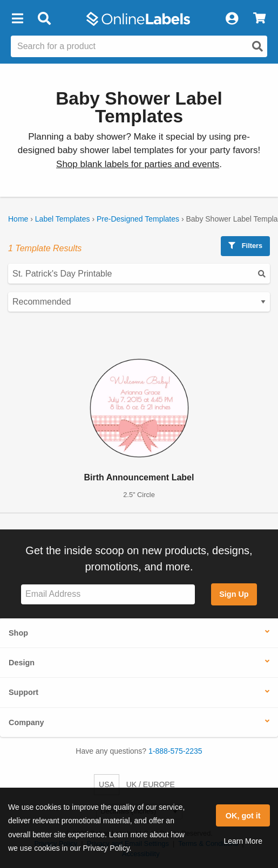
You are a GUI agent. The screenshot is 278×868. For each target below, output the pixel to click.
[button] (17, 19)
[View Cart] (259, 19)
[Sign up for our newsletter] (108, 594)
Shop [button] (18, 633)
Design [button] (22, 663)
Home (18, 219)
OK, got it (243, 816)
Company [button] (26, 722)
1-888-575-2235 (175, 751)
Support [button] (23, 692)
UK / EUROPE (151, 784)
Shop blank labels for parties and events (138, 164)
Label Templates (63, 219)
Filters (245, 246)
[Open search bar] (44, 19)
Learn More (243, 841)
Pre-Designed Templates (138, 219)
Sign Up (234, 594)
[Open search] (257, 46)
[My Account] (232, 19)
